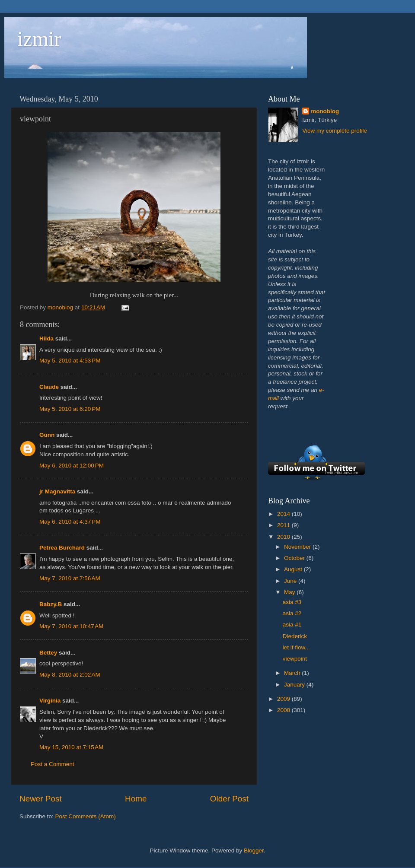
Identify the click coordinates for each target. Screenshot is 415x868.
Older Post (229, 799)
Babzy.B (51, 604)
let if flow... (296, 647)
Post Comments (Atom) (86, 816)
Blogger (254, 851)
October (295, 558)
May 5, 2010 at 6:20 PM (70, 409)
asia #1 (292, 625)
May (290, 592)
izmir (39, 39)
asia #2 (292, 613)
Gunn (47, 435)
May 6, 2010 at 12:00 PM (72, 466)
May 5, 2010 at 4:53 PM (70, 361)
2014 (284, 514)
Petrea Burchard (62, 548)
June (291, 581)
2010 (284, 537)
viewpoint (295, 659)
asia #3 (292, 602)
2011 (284, 525)
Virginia (50, 701)
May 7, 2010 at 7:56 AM (70, 578)
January (295, 685)
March (293, 673)
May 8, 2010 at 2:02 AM (70, 675)
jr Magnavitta (57, 491)
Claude (49, 387)
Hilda (46, 339)
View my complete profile (335, 131)
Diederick (295, 636)
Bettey (48, 653)
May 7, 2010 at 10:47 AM (71, 626)
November (298, 547)
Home (136, 799)
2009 (284, 699)
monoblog (325, 111)
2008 (284, 710)
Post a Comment (53, 764)
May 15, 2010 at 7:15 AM (71, 747)
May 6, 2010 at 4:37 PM (70, 522)
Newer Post (41, 799)
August (294, 569)
